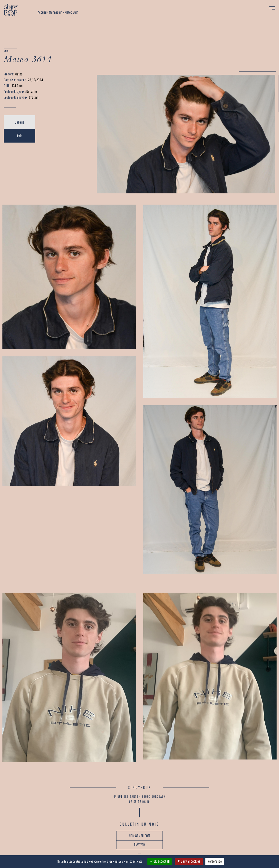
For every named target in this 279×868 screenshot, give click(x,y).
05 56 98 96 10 (139, 802)
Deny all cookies (189, 861)
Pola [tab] (20, 136)
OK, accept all (160, 861)
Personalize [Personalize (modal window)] (215, 861)
